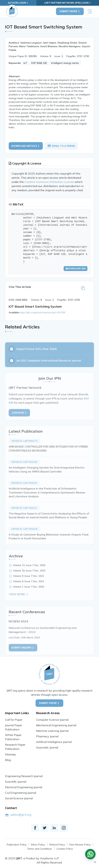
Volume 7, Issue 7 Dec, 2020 (29, 593)
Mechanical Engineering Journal (56, 725)
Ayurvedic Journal (47, 747)
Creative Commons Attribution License (49, 182)
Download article (26, 146)
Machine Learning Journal (52, 731)
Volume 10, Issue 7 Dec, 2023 (29, 577)
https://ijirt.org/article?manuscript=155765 (42, 312)
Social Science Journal (19, 798)
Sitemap (10, 754)
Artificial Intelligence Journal (54, 742)
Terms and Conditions (40, 849)
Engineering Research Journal (24, 776)
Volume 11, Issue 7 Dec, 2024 (29, 571)
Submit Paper (70, 11)
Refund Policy (57, 845)
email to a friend (61, 146)
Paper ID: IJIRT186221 (24, 514)
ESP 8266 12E (39, 63)
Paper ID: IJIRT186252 (24, 468)
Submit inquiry (23, 654)
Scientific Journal (16, 782)
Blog (8, 760)
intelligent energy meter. (65, 63)
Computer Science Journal (52, 720)
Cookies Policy (65, 849)
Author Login (18, 3)
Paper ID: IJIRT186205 (25, 535)
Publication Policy (17, 845)
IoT (25, 63)
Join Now (19, 419)
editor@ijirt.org (21, 815)
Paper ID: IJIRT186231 (24, 489)
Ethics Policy (38, 845)
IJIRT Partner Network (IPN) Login (68, 3)
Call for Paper (14, 720)
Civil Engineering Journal (21, 793)
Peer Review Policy (80, 845)
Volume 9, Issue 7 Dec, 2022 (29, 582)
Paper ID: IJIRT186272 (25, 447)
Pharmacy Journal (47, 736)
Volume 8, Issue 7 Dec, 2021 (29, 588)
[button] (95, 862)
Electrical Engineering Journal (24, 787)
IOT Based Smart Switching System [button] (35, 306)
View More (19, 600)
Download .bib (76, 268)
